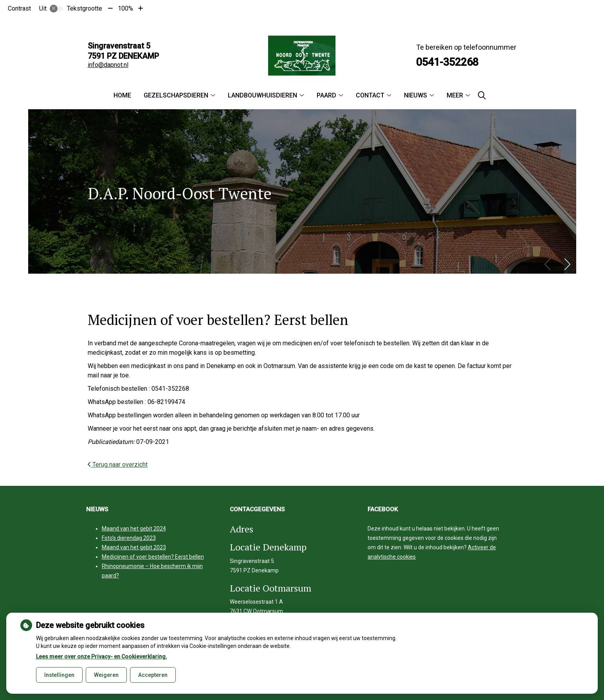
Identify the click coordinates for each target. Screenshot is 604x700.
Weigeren (106, 675)
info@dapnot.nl (108, 65)
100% (125, 8)
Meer (455, 95)
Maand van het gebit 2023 (134, 547)
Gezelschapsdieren (176, 95)
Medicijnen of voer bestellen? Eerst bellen (153, 557)
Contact (370, 95)
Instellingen (59, 675)
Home (122, 95)
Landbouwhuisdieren (262, 95)
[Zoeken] (482, 96)
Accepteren (153, 675)
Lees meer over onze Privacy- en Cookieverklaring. (102, 657)
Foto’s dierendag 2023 (129, 538)
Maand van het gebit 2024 (134, 529)
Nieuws (416, 95)
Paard (326, 95)
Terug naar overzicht (118, 465)
